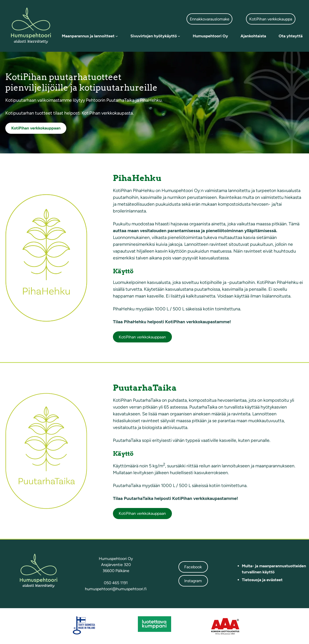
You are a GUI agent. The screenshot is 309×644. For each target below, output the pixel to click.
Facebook (193, 567)
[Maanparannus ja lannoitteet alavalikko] (117, 36)
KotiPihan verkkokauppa (271, 19)
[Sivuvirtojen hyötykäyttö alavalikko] (179, 36)
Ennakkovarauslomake (210, 19)
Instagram (193, 581)
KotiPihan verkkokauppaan (142, 337)
